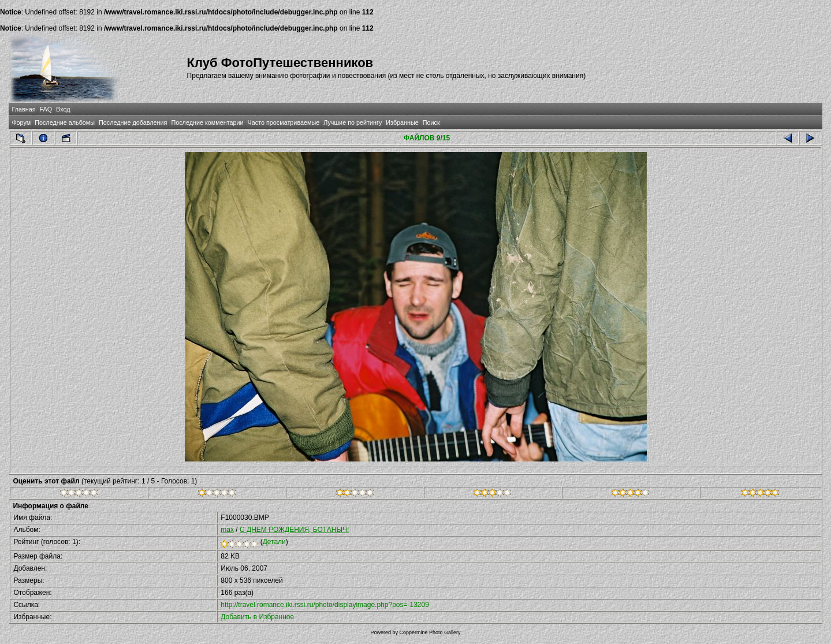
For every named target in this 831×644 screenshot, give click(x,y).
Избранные (402, 122)
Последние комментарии (207, 122)
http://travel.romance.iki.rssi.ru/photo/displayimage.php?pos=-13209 (325, 605)
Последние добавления (133, 122)
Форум (21, 122)
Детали (274, 542)
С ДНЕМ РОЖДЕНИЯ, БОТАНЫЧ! (294, 530)
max (227, 530)
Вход (63, 109)
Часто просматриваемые (284, 122)
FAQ (46, 109)
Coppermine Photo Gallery (430, 632)
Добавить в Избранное (257, 617)
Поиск (431, 122)
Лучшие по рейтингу (353, 122)
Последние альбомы (65, 122)
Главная (23, 109)
